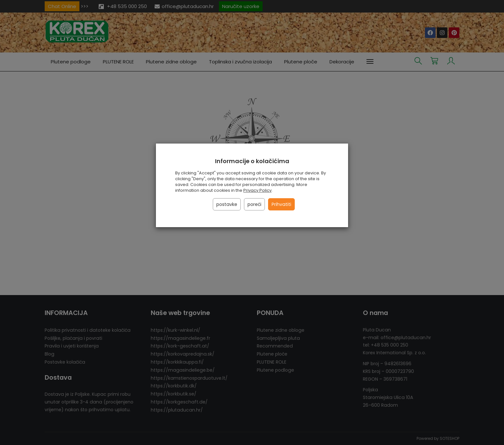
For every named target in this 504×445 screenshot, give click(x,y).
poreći (254, 204)
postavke (227, 204)
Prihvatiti (281, 204)
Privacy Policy (257, 190)
